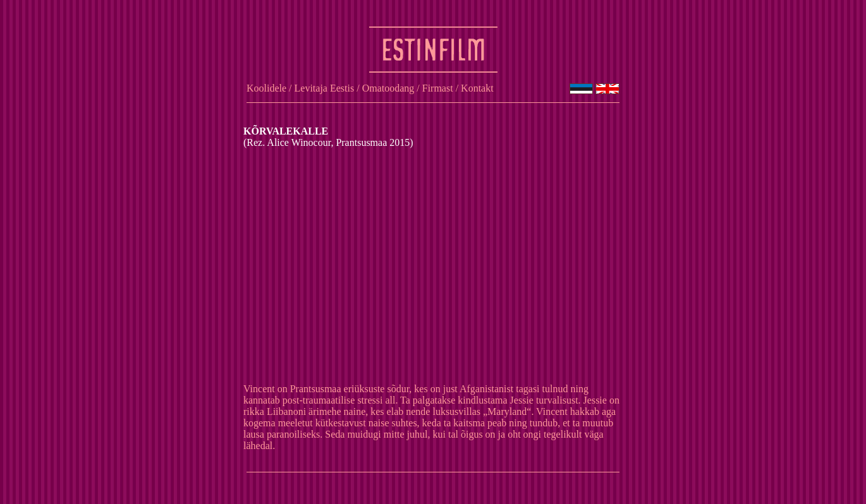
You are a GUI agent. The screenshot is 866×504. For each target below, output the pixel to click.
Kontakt (477, 88)
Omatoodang (388, 88)
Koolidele (266, 88)
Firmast (438, 88)
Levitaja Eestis (325, 88)
